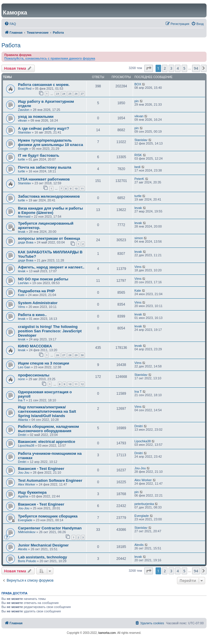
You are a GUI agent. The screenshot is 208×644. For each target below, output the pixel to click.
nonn (21, 379)
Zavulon (24, 110)
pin (137, 101)
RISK (138, 155)
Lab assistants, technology (42, 557)
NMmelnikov (27, 532)
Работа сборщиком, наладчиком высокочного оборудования (49, 429)
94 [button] (196, 68)
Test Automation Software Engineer (50, 480)
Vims (138, 267)
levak (138, 208)
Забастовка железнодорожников (49, 196)
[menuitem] (10, 24)
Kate (21, 295)
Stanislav (24, 132)
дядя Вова (26, 242)
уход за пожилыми (36, 117)
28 (70, 355)
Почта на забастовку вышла (45, 167)
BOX (138, 84)
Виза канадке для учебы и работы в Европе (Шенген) (50, 210)
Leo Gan (24, 367)
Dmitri (22, 435)
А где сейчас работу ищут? (44, 128)
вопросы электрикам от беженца (49, 238)
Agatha (23, 496)
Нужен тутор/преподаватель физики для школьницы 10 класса (51, 142)
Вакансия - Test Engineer (41, 469)
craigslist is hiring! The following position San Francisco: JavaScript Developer (50, 331)
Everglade (25, 520)
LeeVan (23, 283)
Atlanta (23, 420)
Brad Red (25, 89)
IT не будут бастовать (39, 155)
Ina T (22, 400)
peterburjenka (144, 504)
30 (82, 355)
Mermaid (24, 217)
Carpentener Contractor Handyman (50, 528)
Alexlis (23, 549)
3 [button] (171, 68)
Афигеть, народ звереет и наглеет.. (51, 267)
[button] (149, 68)
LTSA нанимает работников (44, 179)
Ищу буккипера (32, 492)
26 (76, 94)
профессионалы (34, 375)
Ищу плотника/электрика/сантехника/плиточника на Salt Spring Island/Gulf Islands (47, 411)
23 (57, 94)
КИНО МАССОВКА (35, 346)
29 (76, 355)
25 (70, 94)
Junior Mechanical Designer (43, 545)
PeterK (139, 179)
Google (23, 149)
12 (82, 384)
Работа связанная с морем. (44, 85)
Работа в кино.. (32, 315)
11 (82, 188)
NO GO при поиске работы (43, 279)
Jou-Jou (24, 472)
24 (64, 94)
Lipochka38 (26, 445)
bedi (137, 167)
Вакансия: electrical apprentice (47, 442)
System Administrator (38, 303)
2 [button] (165, 68)
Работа (11, 45)
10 (76, 188)
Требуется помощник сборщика (48, 516)
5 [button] (184, 68)
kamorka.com (107, 633)
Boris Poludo (27, 561)
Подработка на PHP (36, 291)
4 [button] (178, 68)
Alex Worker (27, 484)
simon (139, 238)
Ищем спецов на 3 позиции (44, 363)
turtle (21, 159)
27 (82, 94)
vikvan (22, 120)
